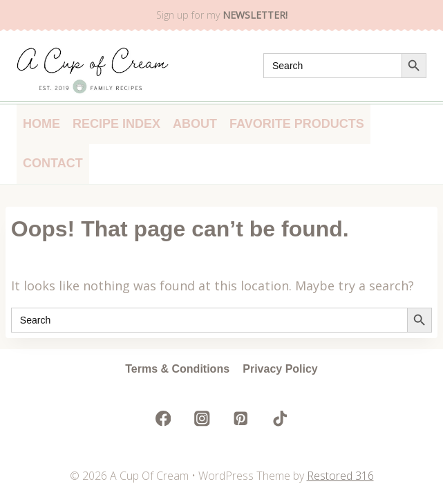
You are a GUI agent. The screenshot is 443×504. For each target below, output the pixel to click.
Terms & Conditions (177, 369)
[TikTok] (280, 419)
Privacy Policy (280, 369)
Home (41, 124)
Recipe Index (116, 124)
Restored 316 (340, 476)
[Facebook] (163, 419)
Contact (53, 163)
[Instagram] (202, 419)
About (195, 124)
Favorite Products (297, 124)
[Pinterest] (241, 419)
